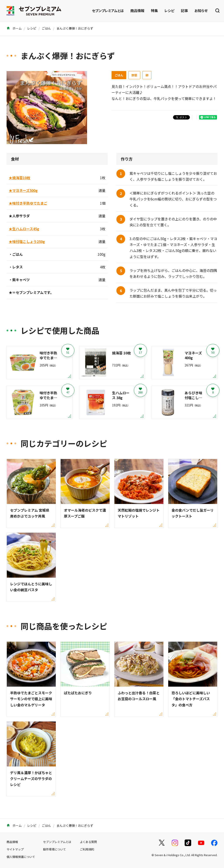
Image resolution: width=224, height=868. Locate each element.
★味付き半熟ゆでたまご (28, 203)
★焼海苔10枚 (19, 178)
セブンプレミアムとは (108, 11)
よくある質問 (88, 842)
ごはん (46, 28)
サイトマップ (15, 849)
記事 (184, 11)
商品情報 (137, 11)
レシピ (169, 11)
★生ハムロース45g (24, 229)
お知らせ (201, 11)
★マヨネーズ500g (23, 190)
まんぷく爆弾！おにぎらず (75, 28)
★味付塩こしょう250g (27, 241)
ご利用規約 (87, 849)
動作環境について (54, 849)
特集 (154, 11)
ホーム (14, 28)
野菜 (134, 75)
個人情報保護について (21, 857)
